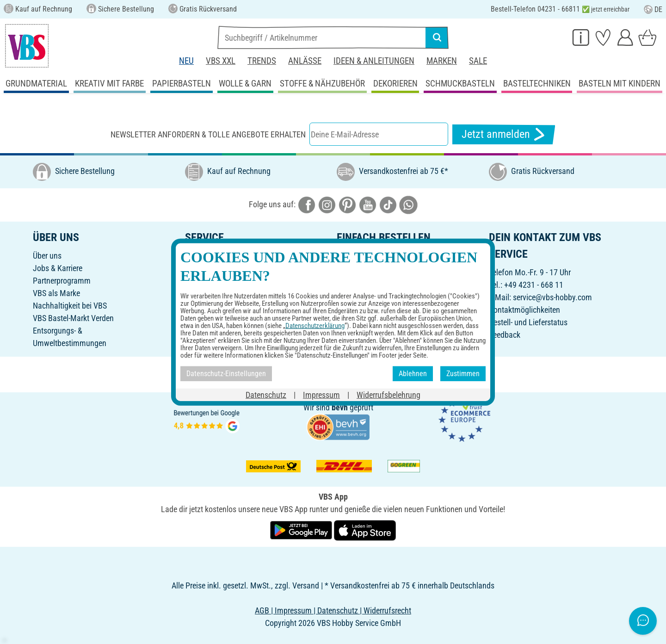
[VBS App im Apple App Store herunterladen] (365, 529)
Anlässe (305, 61)
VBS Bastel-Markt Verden (73, 318)
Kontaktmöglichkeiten (524, 310)
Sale (478, 61)
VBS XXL (221, 61)
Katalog (198, 256)
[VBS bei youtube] (368, 204)
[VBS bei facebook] (307, 204)
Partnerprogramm (62, 281)
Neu (186, 61)
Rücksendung (359, 293)
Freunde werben (211, 281)
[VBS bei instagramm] (327, 204)
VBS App (351, 343)
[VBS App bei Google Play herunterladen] (302, 529)
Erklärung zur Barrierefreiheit (383, 331)
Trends (262, 61)
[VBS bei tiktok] (388, 204)
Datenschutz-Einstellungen (380, 318)
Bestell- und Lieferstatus (528, 322)
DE (653, 9)
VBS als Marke (56, 293)
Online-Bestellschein (370, 256)
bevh (340, 407)
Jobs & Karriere (58, 268)
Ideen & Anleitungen (374, 61)
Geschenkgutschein (217, 268)
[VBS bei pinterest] (347, 204)
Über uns (47, 256)
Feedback (505, 335)
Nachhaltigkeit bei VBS (70, 306)
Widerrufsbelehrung (369, 306)
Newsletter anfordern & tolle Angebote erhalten (208, 134)
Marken (442, 61)
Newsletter (202, 293)
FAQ (192, 318)
